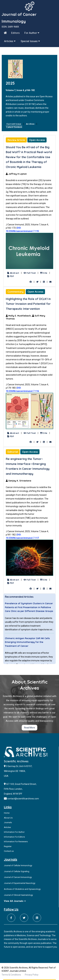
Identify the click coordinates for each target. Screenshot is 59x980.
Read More (29, 728)
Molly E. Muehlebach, (19, 316)
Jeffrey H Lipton (16, 174)
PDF (11, 276)
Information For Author (14, 832)
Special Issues (30, 41)
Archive (30, 124)
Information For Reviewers (16, 842)
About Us (8, 818)
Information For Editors (14, 837)
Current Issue (14, 124)
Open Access (37, 140)
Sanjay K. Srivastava (18, 481)
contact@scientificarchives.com (23, 799)
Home (7, 813)
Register (8, 846)
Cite (44, 273)
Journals (8, 822)
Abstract (13, 273)
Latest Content (14, 127)
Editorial (13, 452)
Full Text (30, 273)
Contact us (9, 851)
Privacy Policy (32, 975)
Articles (10, 41)
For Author (32, 33)
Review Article (16, 140)
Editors (15, 33)
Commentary (15, 292)
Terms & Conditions (11, 975)
